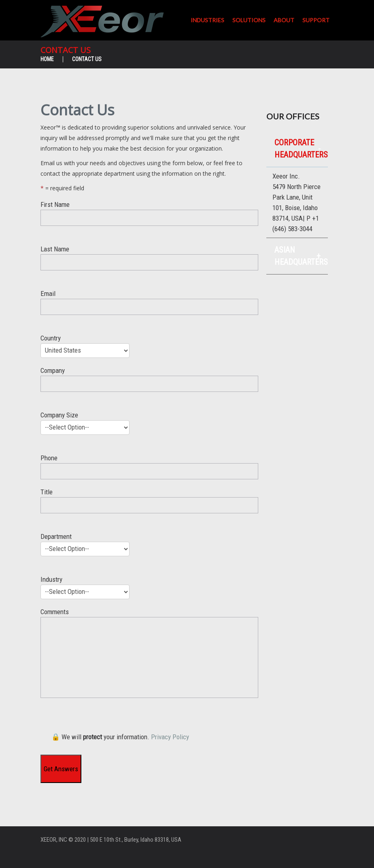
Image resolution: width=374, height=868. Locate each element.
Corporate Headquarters (301, 149)
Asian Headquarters (301, 256)
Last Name (149, 265)
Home (47, 59)
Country (149, 349)
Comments (149, 653)
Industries (207, 20)
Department (149, 552)
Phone (149, 469)
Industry (149, 590)
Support (316, 20)
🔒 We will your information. (120, 737)
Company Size (149, 430)
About (284, 20)
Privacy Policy (170, 737)
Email (149, 310)
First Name (149, 220)
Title (149, 508)
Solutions (249, 20)
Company (149, 386)
